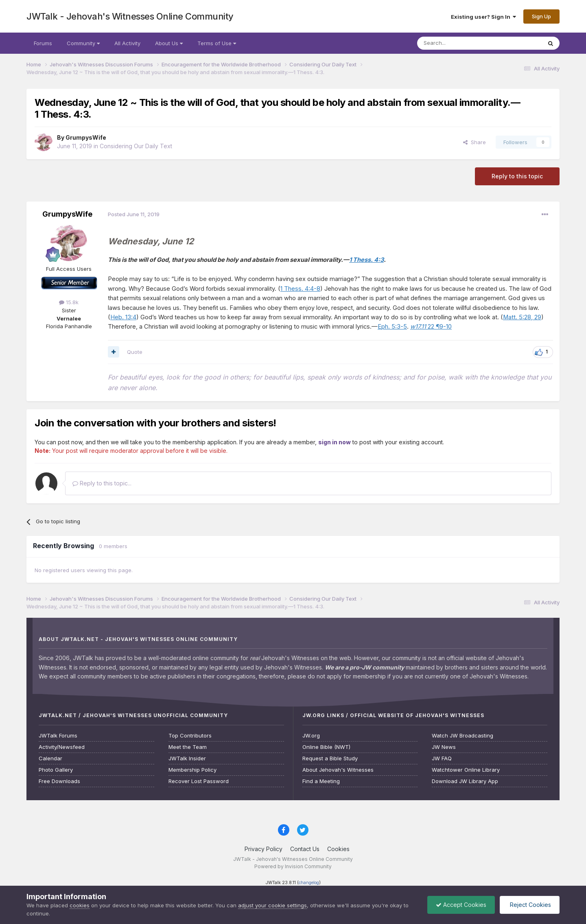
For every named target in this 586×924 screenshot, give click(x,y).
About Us (169, 43)
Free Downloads (59, 781)
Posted (134, 214)
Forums (43, 43)
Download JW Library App (465, 781)
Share (474, 142)
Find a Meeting (321, 781)
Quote (135, 352)
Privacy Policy (263, 849)
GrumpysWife (86, 137)
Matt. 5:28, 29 (522, 317)
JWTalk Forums (58, 736)
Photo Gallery (56, 770)
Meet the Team (188, 747)
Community (83, 43)
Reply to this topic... (102, 483)
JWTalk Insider (187, 758)
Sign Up (541, 16)
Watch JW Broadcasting (462, 736)
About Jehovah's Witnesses (338, 770)
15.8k (69, 302)
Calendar (50, 758)
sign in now (335, 442)
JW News (444, 747)
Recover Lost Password (199, 781)
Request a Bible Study (330, 758)
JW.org (311, 736)
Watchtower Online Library (466, 770)
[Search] (459, 43)
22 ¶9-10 (431, 327)
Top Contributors (190, 736)
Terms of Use (217, 43)
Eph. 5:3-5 (392, 327)
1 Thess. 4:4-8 (300, 289)
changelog (309, 883)
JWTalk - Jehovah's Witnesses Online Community (130, 16)
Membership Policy (192, 770)
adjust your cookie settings (272, 905)
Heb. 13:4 (123, 317)
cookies (80, 905)
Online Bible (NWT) (326, 747)
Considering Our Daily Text (136, 146)
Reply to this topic (517, 176)
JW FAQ (442, 758)
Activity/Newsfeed (62, 747)
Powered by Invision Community (293, 866)
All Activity (127, 43)
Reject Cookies (530, 905)
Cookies (338, 849)
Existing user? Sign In (483, 17)
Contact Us (305, 849)
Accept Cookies (461, 905)
